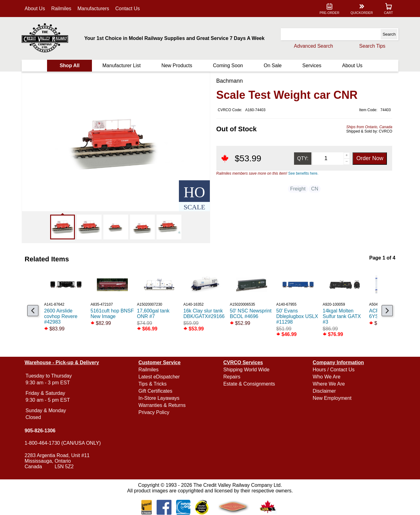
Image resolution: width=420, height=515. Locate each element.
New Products (178, 65)
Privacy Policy (156, 412)
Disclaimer (322, 391)
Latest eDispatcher (161, 377)
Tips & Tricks (155, 384)
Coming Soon (228, 65)
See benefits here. (303, 173)
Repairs (232, 377)
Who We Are (325, 377)
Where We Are (327, 384)
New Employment (330, 398)
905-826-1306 (44, 431)
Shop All (73, 65)
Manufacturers (97, 9)
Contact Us (132, 9)
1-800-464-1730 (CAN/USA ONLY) (67, 443)
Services (309, 65)
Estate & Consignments (249, 384)
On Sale (271, 65)
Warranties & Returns (164, 405)
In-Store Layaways (161, 398)
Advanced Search (309, 46)
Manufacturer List (123, 65)
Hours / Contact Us (332, 370)
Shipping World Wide (246, 370)
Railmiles (65, 9)
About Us (39, 9)
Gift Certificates (157, 391)
